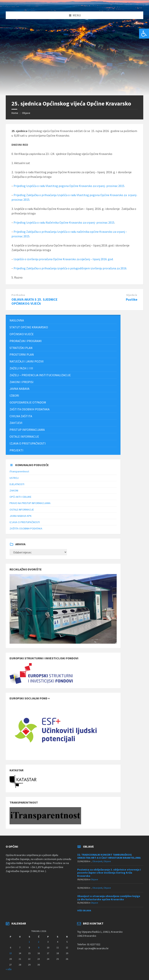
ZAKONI (14, 490)
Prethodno (18, 295)
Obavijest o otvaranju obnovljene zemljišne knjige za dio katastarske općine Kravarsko (109, 898)
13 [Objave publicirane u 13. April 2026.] (11, 953)
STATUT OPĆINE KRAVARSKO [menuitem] (29, 327)
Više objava (84, 910)
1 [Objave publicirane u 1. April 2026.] (29, 942)
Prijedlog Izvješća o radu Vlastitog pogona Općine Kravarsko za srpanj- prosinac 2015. (69, 186)
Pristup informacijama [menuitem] (27, 430)
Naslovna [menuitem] (17, 320)
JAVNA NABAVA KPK (21, 516)
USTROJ (14, 478)
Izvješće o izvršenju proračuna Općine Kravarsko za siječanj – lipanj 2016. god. (64, 259)
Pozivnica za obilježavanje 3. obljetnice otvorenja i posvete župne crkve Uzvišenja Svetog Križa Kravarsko (109, 873)
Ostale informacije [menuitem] (24, 436)
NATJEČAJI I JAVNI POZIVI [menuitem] (27, 361)
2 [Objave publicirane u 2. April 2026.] (39, 942)
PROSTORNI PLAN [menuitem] (22, 354)
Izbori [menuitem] (14, 395)
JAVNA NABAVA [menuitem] (20, 389)
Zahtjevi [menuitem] (16, 423)
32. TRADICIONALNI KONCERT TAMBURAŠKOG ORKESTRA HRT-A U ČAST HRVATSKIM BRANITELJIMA (109, 856)
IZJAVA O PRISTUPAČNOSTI (25, 522)
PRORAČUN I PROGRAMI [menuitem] (26, 341)
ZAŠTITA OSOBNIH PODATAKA (26, 528)
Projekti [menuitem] (16, 450)
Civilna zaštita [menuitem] (21, 416)
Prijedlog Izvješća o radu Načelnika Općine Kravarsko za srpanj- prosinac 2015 (64, 222)
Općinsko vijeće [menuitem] (22, 334)
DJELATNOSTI (17, 484)
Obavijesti (97, 861)
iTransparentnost (19, 471)
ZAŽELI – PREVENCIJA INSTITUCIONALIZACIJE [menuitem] (40, 375)
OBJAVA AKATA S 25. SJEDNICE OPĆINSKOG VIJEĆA (35, 301)
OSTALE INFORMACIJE (22, 510)
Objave (26, 113)
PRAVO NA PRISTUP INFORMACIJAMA (30, 503)
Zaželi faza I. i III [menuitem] (21, 368)
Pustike (132, 299)
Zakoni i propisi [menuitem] (22, 382)
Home (15, 113)
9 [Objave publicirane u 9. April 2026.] (39, 947)
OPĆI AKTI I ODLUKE (20, 497)
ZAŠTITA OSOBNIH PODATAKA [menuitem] (30, 409)
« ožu (9, 969)
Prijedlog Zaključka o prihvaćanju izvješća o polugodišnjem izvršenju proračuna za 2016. (70, 268)
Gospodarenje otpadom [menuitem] (28, 402)
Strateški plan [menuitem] (21, 348)
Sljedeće (132, 295)
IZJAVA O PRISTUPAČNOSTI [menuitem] (28, 443)
